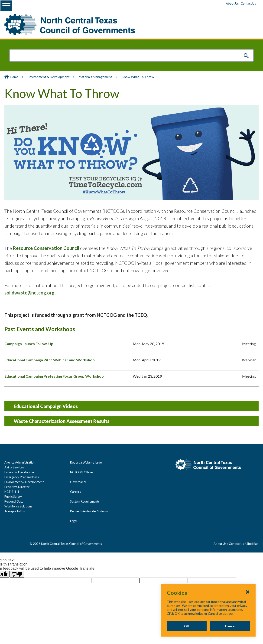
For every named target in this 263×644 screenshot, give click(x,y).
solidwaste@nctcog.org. (30, 293)
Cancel (230, 626)
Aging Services (14, 467)
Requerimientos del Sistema (89, 511)
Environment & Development (49, 77)
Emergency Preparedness (22, 477)
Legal (74, 521)
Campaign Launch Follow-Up (29, 344)
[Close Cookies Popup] (248, 592)
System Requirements (85, 501)
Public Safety (13, 497)
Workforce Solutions (18, 506)
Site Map (253, 544)
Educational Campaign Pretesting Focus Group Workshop (54, 376)
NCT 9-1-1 (12, 492)
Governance (78, 482)
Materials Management (95, 77)
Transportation (15, 511)
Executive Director (17, 487)
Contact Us (248, 3)
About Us (232, 3)
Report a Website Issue (86, 462)
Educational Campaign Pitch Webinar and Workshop (50, 360)
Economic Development (21, 472)
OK (186, 626)
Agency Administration (20, 462)
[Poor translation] (17, 574)
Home (14, 77)
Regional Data (14, 501)
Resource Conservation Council (46, 248)
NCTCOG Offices (82, 472)
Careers (75, 492)
